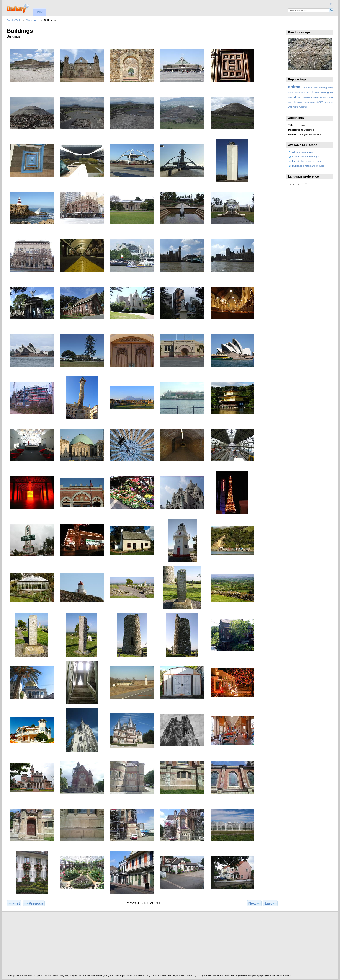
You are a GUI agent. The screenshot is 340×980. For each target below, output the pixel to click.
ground (292, 97)
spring (306, 102)
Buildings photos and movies (308, 166)
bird (305, 88)
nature (323, 97)
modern (315, 97)
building (323, 88)
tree (326, 102)
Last (271, 903)
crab (303, 92)
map (299, 97)
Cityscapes (32, 20)
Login (331, 4)
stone (312, 102)
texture (319, 102)
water (296, 107)
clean (291, 92)
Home (39, 12)
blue (310, 88)
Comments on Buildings (305, 156)
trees (331, 102)
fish (308, 92)
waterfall (303, 107)
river (290, 102)
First (14, 903)
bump (331, 88)
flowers (315, 92)
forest (323, 92)
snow (300, 102)
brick (316, 88)
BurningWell (14, 20)
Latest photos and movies (306, 161)
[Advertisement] (137, 944)
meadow (306, 97)
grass (330, 92)
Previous (34, 903)
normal (330, 97)
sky (295, 102)
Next (254, 903)
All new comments (302, 152)
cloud (297, 92)
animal (295, 87)
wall (290, 107)
